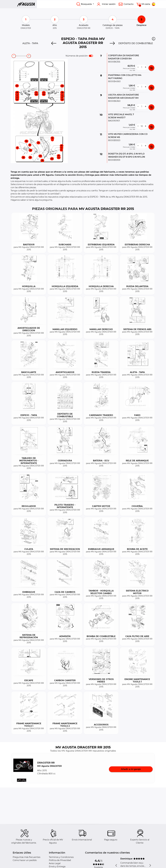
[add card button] (151, 68)
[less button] (138, 67)
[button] (154, 39)
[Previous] (54, 43)
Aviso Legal (55, 863)
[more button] (146, 67)
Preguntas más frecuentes (27, 857)
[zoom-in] (29, 56)
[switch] (91, 56)
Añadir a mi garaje (131, 769)
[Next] (112, 43)
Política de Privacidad (60, 860)
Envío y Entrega (57, 867)
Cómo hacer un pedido (25, 860)
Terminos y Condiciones (61, 857)
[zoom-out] (14, 56)
